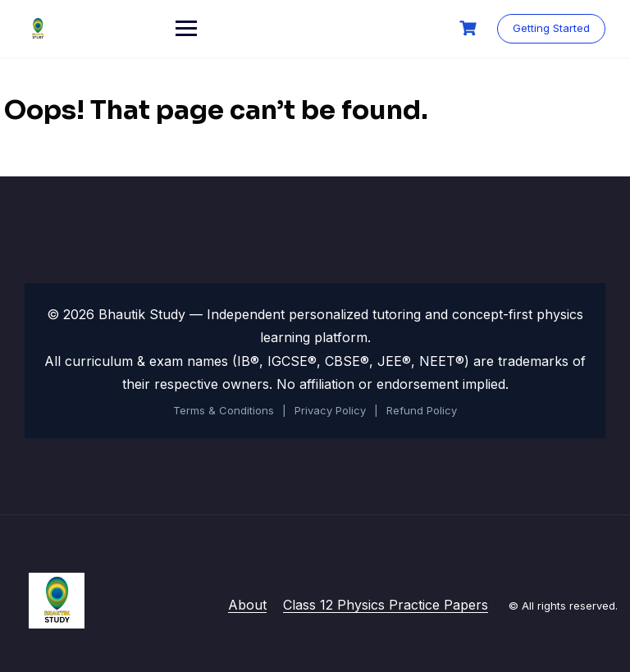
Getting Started (551, 28)
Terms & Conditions (224, 410)
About (247, 605)
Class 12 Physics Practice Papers (386, 605)
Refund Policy (422, 410)
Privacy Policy (330, 410)
